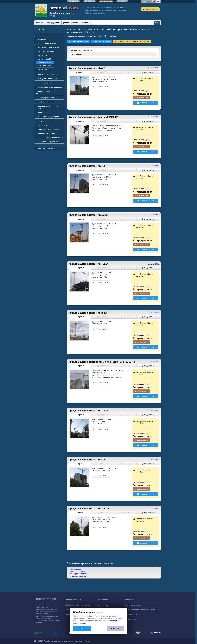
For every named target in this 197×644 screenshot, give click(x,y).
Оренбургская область (78, 574)
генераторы (42, 121)
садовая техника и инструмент (50, 138)
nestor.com (73, 1)
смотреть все (42, 69)
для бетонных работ (46, 102)
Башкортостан (75, 569)
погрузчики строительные (48, 47)
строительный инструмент (49, 129)
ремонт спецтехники (46, 148)
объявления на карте (80, 41)
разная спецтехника (46, 83)
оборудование (44, 112)
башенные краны (45, 62)
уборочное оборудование (48, 117)
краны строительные (46, 51)
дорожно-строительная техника (46, 92)
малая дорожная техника (48, 98)
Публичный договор (132, 605)
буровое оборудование (47, 43)
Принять (82, 628)
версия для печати (102, 41)
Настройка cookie (131, 619)
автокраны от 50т (45, 59)
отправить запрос (147, 103)
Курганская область (77, 571)
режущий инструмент (47, 133)
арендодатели (53, 23)
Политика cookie (131, 614)
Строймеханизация (141, 91)
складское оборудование (48, 142)
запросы (85, 23)
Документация (104, 605)
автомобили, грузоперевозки (50, 87)
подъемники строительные (49, 74)
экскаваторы (43, 35)
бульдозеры (43, 39)
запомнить (154, 67)
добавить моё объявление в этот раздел (133, 41)
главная (40, 23)
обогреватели (43, 125)
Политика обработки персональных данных (142, 610)
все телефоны (143, 97)
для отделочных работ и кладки (47, 107)
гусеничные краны (46, 66)
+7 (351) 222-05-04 (144, 94)
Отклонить (115, 628)
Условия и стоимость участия (78, 605)
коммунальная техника (47, 79)
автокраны (42, 55)
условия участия (71, 23)
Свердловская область (78, 576)
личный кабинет (152, 9)
